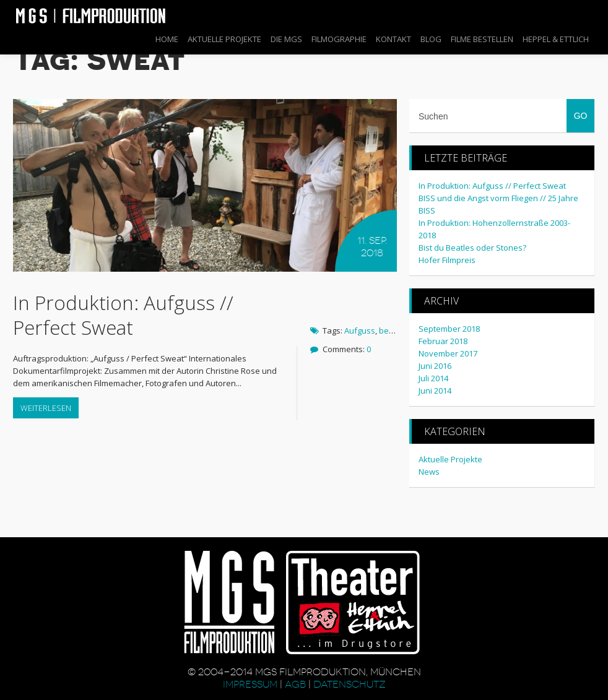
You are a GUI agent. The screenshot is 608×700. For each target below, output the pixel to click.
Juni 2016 (435, 366)
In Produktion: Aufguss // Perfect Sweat (123, 315)
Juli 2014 (433, 378)
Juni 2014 (435, 391)
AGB (295, 685)
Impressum (251, 685)
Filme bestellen (482, 39)
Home (167, 39)
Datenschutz (350, 685)
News (429, 472)
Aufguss (360, 331)
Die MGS (286, 39)
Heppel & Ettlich (556, 39)
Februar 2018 (443, 341)
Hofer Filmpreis (447, 260)
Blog (431, 39)
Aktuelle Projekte (224, 39)
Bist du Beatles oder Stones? (472, 248)
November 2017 (448, 353)
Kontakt (393, 39)
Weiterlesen (46, 408)
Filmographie (339, 39)
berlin (390, 331)
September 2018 (449, 329)
